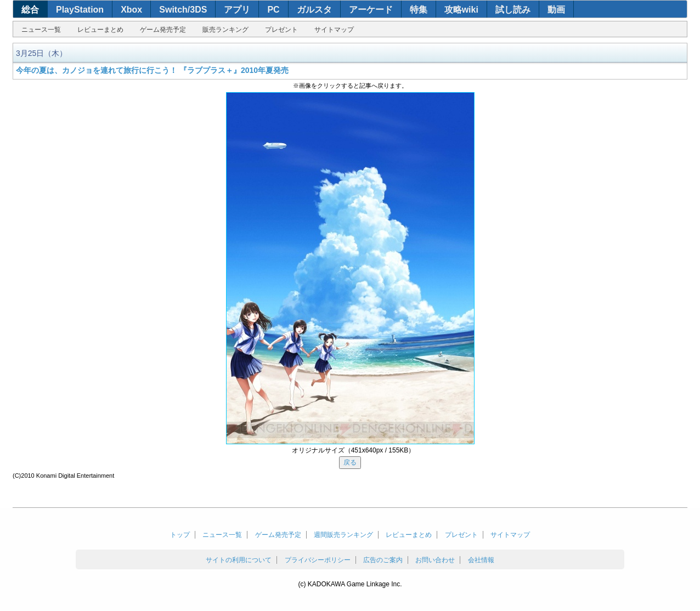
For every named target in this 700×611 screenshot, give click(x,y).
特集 (419, 10)
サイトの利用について (239, 560)
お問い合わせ (435, 560)
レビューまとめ (100, 30)
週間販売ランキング (343, 535)
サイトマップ (334, 30)
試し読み (513, 10)
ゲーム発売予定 (163, 30)
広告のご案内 (383, 560)
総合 (30, 10)
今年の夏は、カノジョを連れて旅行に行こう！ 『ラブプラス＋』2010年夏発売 (152, 70)
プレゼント (281, 30)
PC (273, 10)
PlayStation (80, 10)
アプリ (237, 10)
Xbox (131, 10)
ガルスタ (314, 10)
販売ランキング (225, 30)
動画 (556, 10)
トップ (180, 535)
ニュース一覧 (41, 30)
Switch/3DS (183, 10)
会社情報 (481, 560)
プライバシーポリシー (318, 560)
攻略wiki (461, 10)
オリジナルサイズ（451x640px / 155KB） (354, 450)
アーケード (371, 10)
